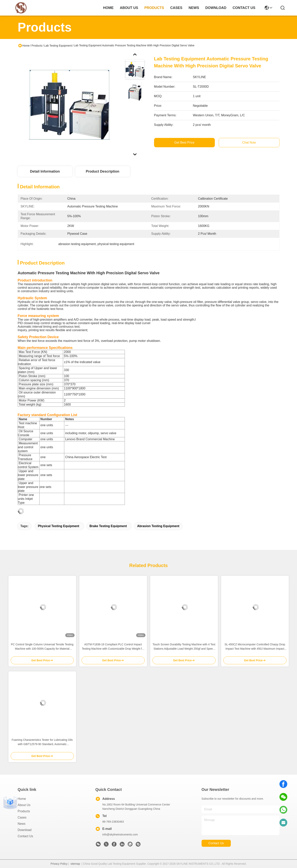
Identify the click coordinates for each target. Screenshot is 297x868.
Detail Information (45, 171)
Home (108, 8)
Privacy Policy (59, 864)
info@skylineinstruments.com (120, 834)
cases (176, 8)
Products (37, 46)
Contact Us (25, 836)
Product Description (102, 171)
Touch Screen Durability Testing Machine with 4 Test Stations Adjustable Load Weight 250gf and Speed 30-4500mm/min (184, 647)
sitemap (75, 864)
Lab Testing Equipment (58, 46)
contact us (244, 8)
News (22, 824)
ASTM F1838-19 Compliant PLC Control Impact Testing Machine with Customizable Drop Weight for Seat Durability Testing (113, 647)
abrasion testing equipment (158, 526)
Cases (22, 817)
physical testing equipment (58, 526)
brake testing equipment (108, 526)
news (194, 8)
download (216, 8)
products (154, 8)
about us (129, 8)
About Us (24, 805)
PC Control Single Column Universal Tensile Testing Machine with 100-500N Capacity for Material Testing (42, 647)
